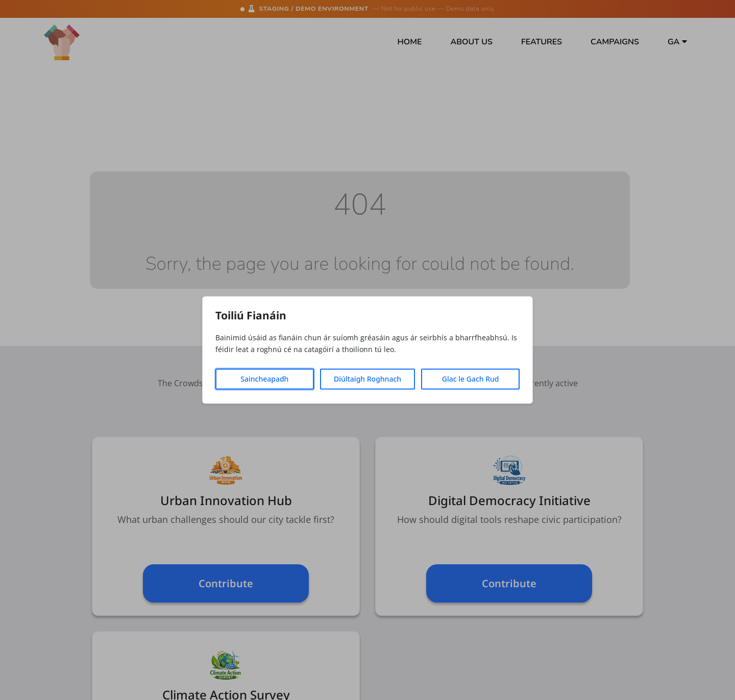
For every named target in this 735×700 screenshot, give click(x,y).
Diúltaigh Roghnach (367, 379)
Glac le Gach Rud (471, 379)
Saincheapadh (264, 379)
